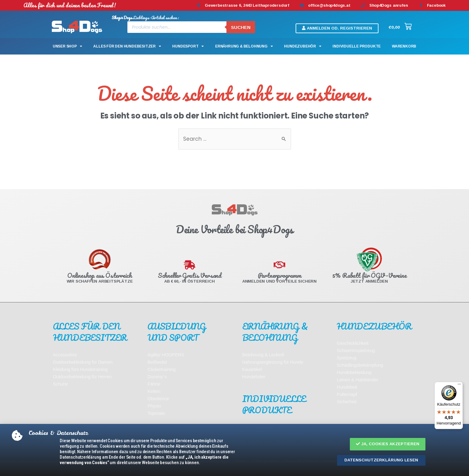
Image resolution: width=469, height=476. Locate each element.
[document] (234, 238)
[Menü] (459, 386)
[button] (388, 444)
